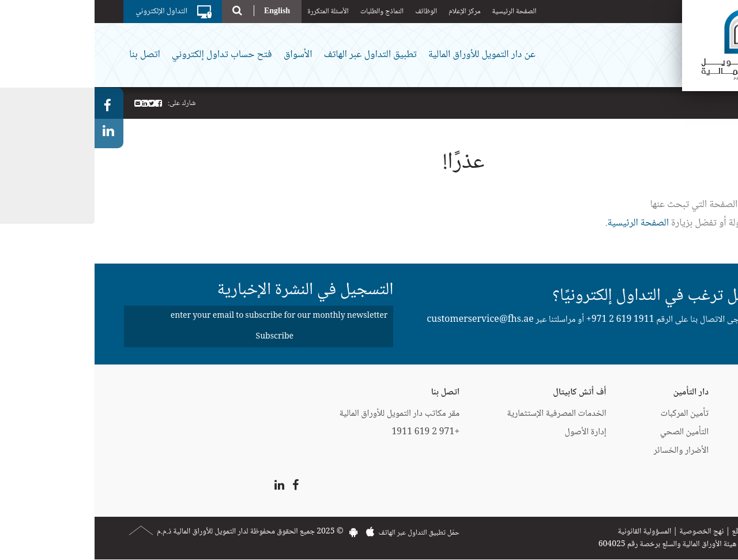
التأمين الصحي (590, 432)
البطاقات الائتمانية (691, 414)
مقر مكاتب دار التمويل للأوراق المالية (305, 414)
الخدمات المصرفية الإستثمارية (462, 414)
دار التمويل (702, 392)
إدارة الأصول (491, 432)
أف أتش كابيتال (485, 392)
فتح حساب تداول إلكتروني (127, 55)
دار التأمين (596, 392)
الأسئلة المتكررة (234, 12)
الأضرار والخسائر (587, 451)
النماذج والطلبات (287, 12)
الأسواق (204, 55)
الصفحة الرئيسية (419, 12)
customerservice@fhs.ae (385, 320)
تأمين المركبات (590, 414)
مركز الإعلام (370, 12)
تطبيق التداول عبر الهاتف (275, 55)
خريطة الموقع (657, 532)
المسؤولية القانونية (550, 532)
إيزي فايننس (699, 432)
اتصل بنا (50, 55)
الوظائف (332, 12)
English (182, 11)
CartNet (704, 451)
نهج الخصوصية (607, 532)
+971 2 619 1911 (526, 320)
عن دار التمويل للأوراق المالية (387, 55)
